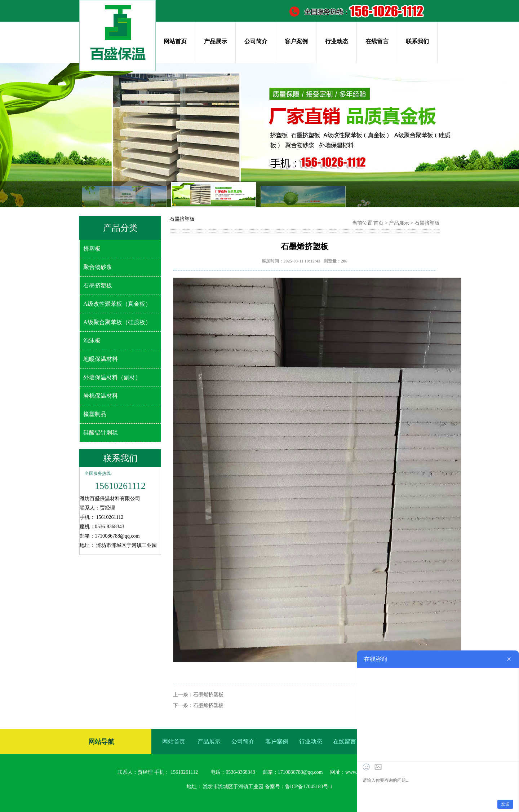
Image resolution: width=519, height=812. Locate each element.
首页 (378, 223)
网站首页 (175, 41)
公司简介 (256, 41)
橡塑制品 (95, 414)
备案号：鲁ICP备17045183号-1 (299, 787)
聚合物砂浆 (98, 267)
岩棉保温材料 (101, 396)
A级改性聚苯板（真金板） (117, 304)
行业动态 (337, 41)
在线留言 (377, 41)
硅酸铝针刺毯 (101, 433)
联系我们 (417, 41)
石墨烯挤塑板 (208, 695)
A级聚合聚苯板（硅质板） (117, 322)
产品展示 (216, 41)
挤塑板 (92, 249)
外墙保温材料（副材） (112, 377)
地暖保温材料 (101, 359)
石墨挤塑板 (98, 285)
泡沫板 (92, 341)
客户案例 (296, 41)
